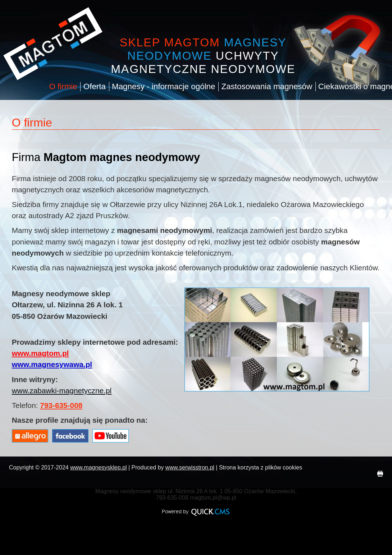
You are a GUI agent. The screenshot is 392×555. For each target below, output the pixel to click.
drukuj (380, 474)
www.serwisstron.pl (190, 467)
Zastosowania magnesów (267, 86)
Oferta (95, 86)
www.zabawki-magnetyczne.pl (62, 391)
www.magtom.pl (40, 353)
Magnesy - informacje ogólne (164, 86)
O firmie (63, 86)
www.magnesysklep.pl (98, 467)
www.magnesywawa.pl (52, 364)
